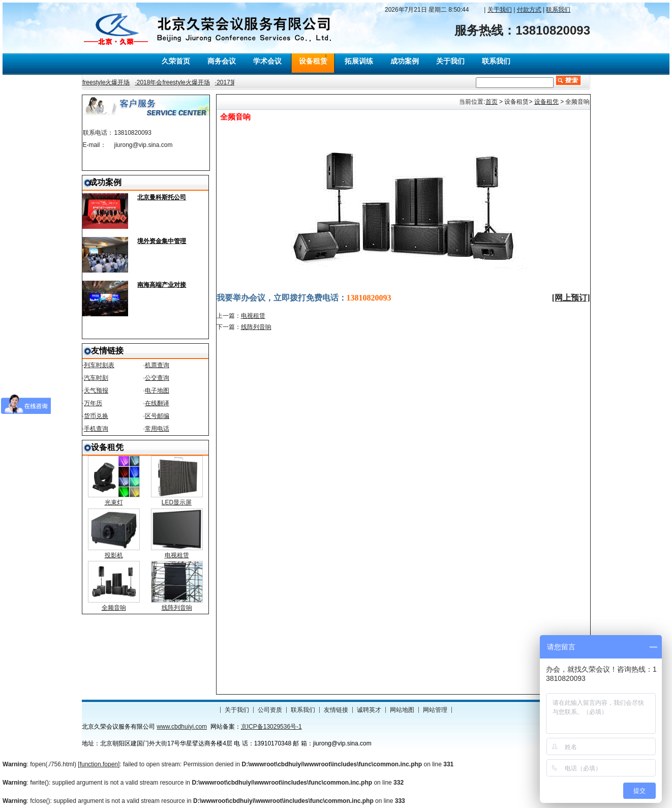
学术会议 (267, 61)
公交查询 (157, 378)
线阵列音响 (256, 327)
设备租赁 (313, 61)
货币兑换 (96, 416)
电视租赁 (253, 316)
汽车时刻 (96, 378)
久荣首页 (176, 61)
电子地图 (157, 391)
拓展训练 (359, 61)
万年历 (93, 403)
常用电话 (157, 429)
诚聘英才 (369, 710)
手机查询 (96, 429)
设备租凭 (546, 102)
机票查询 (157, 365)
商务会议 (222, 61)
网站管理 (435, 710)
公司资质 (270, 710)
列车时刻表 (99, 365)
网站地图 (402, 710)
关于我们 (450, 61)
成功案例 (405, 61)
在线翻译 (157, 403)
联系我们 (496, 61)
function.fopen (99, 764)
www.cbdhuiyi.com (182, 727)
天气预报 (96, 391)
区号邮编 (157, 416)
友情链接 (336, 710)
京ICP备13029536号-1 (271, 727)
